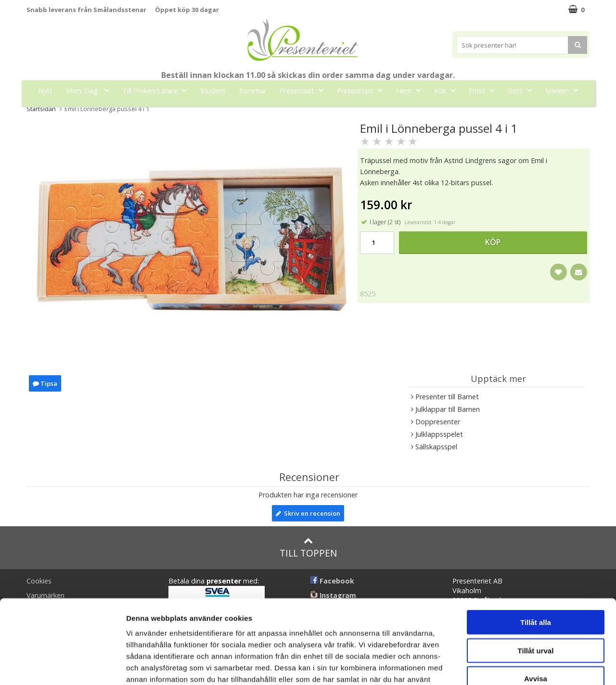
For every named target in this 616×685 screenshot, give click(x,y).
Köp (493, 242)
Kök (448, 90)
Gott (523, 90)
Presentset (304, 90)
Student (213, 91)
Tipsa (45, 383)
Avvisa (536, 615)
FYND (308, 112)
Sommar (253, 91)
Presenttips (363, 90)
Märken (565, 90)
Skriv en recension (308, 513)
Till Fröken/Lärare (157, 90)
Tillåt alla (536, 558)
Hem (411, 90)
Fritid (484, 90)
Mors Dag (90, 90)
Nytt (45, 91)
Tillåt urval (536, 587)
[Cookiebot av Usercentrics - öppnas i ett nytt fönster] (62, 666)
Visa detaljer (523, 666)
